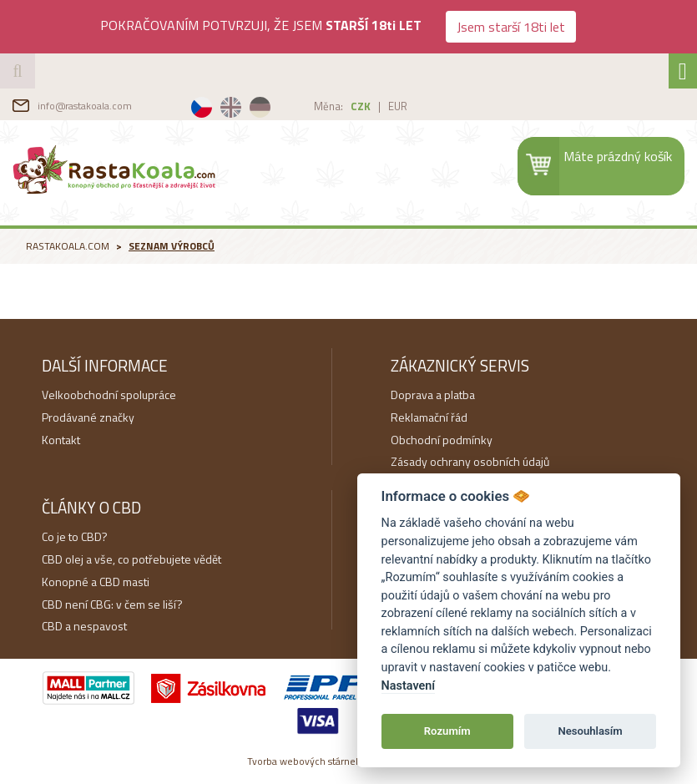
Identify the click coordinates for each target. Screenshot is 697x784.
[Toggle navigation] (683, 71)
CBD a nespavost (84, 626)
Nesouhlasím (590, 731)
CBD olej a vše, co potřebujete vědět (131, 559)
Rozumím (447, 731)
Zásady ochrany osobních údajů (470, 461)
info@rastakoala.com (85, 106)
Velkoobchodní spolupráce (109, 395)
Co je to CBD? (75, 536)
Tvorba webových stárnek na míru (349, 761)
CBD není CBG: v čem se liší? (112, 604)
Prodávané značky (88, 417)
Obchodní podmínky (442, 440)
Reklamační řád (429, 417)
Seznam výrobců (172, 246)
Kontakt (61, 440)
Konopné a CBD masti (96, 582)
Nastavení (409, 686)
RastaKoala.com (116, 169)
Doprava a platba (433, 395)
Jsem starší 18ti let (511, 27)
